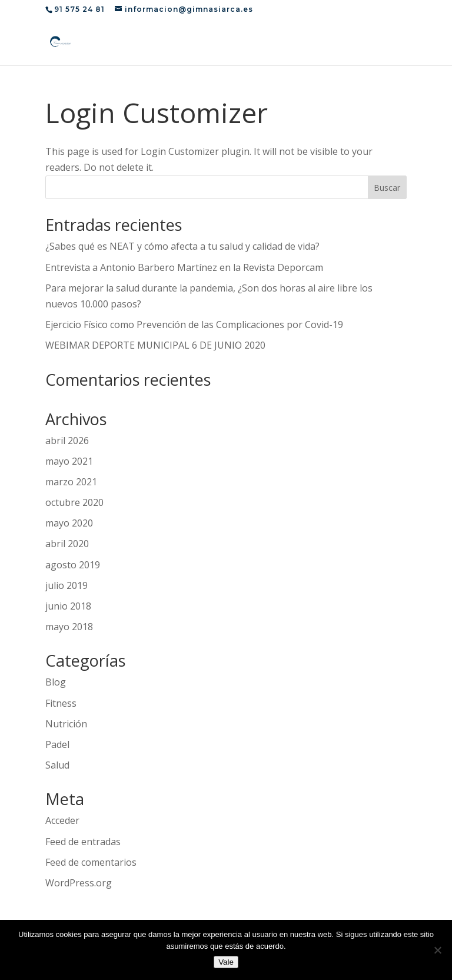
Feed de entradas (83, 842)
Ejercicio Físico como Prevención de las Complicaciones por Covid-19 (194, 325)
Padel (57, 744)
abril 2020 (67, 544)
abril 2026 (67, 441)
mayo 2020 (69, 523)
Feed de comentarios (91, 862)
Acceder (62, 820)
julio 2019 (67, 585)
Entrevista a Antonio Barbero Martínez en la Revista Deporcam (184, 267)
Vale (226, 962)
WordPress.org (79, 883)
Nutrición (66, 724)
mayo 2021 (69, 461)
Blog (56, 682)
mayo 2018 (69, 627)
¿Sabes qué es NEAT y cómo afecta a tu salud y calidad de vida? (182, 246)
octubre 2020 (74, 502)
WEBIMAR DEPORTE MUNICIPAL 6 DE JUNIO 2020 (155, 345)
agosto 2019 (73, 565)
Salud (57, 765)
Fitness (61, 703)
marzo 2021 (71, 482)
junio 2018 (68, 606)
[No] (437, 950)
